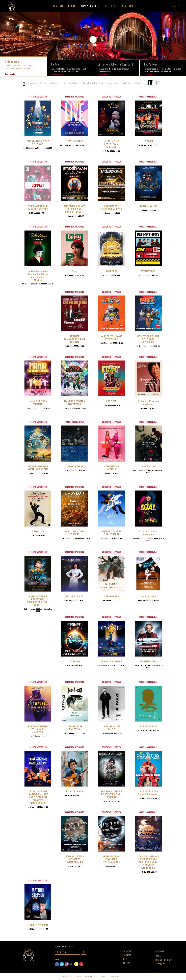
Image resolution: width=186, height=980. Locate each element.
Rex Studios (110, 6)
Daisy (75, 271)
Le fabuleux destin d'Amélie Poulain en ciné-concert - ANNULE (38, 275)
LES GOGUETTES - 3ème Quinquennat (148, 793)
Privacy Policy (91, 976)
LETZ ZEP (111, 401)
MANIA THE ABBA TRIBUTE (38, 403)
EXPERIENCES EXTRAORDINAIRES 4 (111, 208)
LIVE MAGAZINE (75, 141)
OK (83, 952)
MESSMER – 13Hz (148, 661)
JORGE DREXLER (75, 466)
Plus (177, 6)
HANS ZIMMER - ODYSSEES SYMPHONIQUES (111, 859)
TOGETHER (111, 271)
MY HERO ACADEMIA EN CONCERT (75, 403)
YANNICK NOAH (148, 596)
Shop (125, 959)
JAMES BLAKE (148, 466)
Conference (113, 83)
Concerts (33, 83)
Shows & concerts (89, 6)
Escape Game (127, 6)
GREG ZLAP (38, 531)
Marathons (54, 83)
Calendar (127, 951)
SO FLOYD (75, 661)
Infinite (136, 83)
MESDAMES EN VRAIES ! (111, 468)
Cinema (72, 6)
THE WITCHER (111, 596)
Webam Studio (116, 976)
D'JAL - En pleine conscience (148, 533)
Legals (104, 976)
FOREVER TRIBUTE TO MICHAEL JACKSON (38, 729)
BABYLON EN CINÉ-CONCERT (75, 533)
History (126, 963)
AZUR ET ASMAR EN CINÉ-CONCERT (111, 533)
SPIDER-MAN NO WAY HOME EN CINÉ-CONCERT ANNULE (75, 209)
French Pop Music (70, 83)
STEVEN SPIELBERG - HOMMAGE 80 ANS (38, 468)
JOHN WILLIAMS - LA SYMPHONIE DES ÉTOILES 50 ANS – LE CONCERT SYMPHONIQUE (148, 862)
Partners (127, 955)
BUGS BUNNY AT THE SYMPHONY (38, 143)
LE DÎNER (148, 141)
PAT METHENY (148, 271)
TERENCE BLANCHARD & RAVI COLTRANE (75, 339)
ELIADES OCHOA (75, 791)
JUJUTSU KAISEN (148, 206)
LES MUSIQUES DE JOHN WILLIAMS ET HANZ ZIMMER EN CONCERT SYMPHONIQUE (38, 797)
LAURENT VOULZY (148, 726)
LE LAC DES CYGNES (111, 661)
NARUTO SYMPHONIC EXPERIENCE (111, 338)
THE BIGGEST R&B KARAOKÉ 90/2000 (38, 208)
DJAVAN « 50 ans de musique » (148, 403)
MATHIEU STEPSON (38, 925)
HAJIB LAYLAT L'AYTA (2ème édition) (111, 144)
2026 (79, 976)
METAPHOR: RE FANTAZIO (75, 728)
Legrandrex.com (66, 976)
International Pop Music (93, 83)
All (24, 83)
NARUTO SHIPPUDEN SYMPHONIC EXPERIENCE (148, 339)
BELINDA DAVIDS (75, 596)
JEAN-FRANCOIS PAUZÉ (111, 728)
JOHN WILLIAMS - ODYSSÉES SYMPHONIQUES (75, 859)
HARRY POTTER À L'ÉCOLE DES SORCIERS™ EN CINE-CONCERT (38, 601)
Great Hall (58, 6)
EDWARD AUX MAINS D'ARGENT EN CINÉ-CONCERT (111, 794)
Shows (43, 83)
